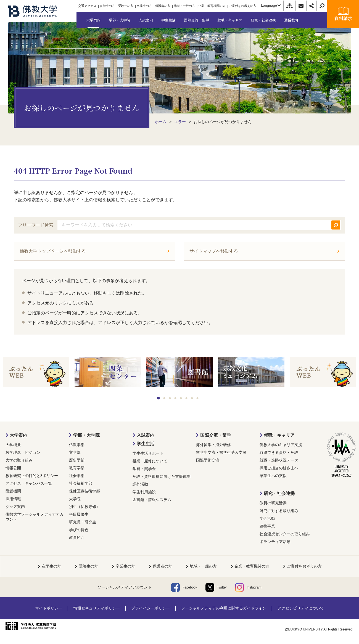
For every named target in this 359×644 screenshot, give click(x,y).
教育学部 (77, 468)
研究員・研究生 (83, 522)
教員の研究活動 (273, 503)
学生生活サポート (148, 453)
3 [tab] (170, 398)
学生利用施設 (144, 492)
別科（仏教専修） (85, 507)
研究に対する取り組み (279, 511)
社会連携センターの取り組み (285, 534)
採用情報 (13, 499)
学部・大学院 (86, 435)
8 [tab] (198, 398)
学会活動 (267, 518)
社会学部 (77, 476)
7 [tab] (192, 398)
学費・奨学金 (144, 469)
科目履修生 (79, 514)
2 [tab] (164, 398)
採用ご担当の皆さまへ (279, 468)
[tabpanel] (36, 373)
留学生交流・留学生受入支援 (221, 452)
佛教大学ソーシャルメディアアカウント (35, 517)
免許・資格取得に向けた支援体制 (162, 476)
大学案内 (19, 435)
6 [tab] (187, 398)
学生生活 (146, 444)
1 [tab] (159, 398)
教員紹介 (77, 537)
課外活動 (140, 484)
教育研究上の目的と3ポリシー (32, 476)
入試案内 (146, 435)
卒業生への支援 (273, 476)
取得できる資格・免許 (279, 452)
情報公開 (13, 468)
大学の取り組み (19, 460)
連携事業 (267, 526)
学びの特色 (79, 530)
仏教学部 (77, 445)
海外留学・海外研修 (213, 445)
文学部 (75, 452)
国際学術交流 (208, 460)
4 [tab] (175, 398)
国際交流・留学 (216, 435)
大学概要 (13, 445)
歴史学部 (77, 460)
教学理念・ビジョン (23, 452)
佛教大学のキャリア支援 (281, 445)
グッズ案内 (15, 507)
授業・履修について (150, 461)
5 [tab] (181, 398)
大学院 (75, 499)
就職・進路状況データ (279, 460)
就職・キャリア (279, 435)
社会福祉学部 (81, 483)
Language (271, 5)
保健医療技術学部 (85, 491)
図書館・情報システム (152, 500)
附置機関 (13, 491)
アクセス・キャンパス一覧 (29, 483)
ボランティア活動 (275, 542)
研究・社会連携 (279, 493)
